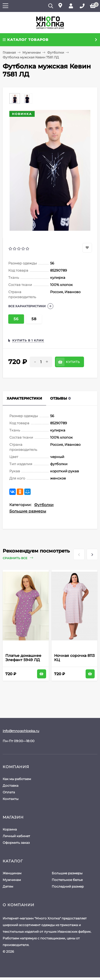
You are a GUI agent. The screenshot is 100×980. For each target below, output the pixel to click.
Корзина (10, 829)
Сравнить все (18, 558)
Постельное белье (67, 880)
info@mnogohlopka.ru (21, 731)
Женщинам (12, 873)
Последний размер (68, 886)
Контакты (11, 799)
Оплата (9, 792)
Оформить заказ (16, 843)
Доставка (11, 786)
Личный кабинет (16, 836)
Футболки (56, 52)
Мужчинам (31, 52)
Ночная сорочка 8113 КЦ (74, 658)
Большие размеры (28, 511)
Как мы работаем (17, 779)
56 (16, 319)
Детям (8, 886)
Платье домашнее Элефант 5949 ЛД (23, 658)
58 (34, 319)
